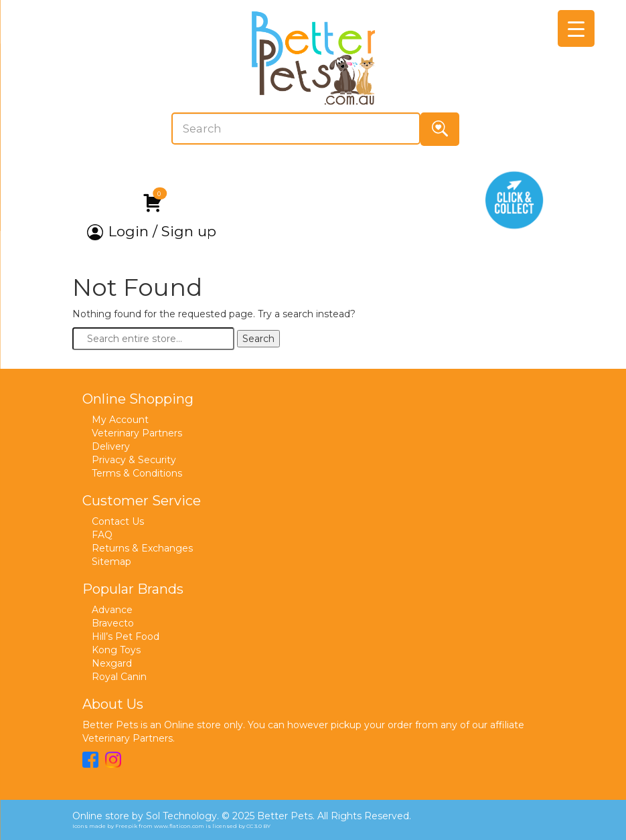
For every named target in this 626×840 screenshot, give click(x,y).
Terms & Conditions (137, 473)
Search (258, 339)
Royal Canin (119, 677)
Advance (112, 610)
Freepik (126, 826)
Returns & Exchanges (142, 548)
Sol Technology (181, 816)
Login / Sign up (152, 232)
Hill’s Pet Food (126, 637)
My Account (120, 420)
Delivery (111, 446)
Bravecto (113, 623)
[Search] (296, 129)
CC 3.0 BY (258, 826)
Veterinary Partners (137, 433)
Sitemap (111, 562)
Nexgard (112, 663)
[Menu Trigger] (576, 28)
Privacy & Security (134, 460)
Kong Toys (116, 650)
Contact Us (118, 521)
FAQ (102, 535)
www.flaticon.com (179, 826)
